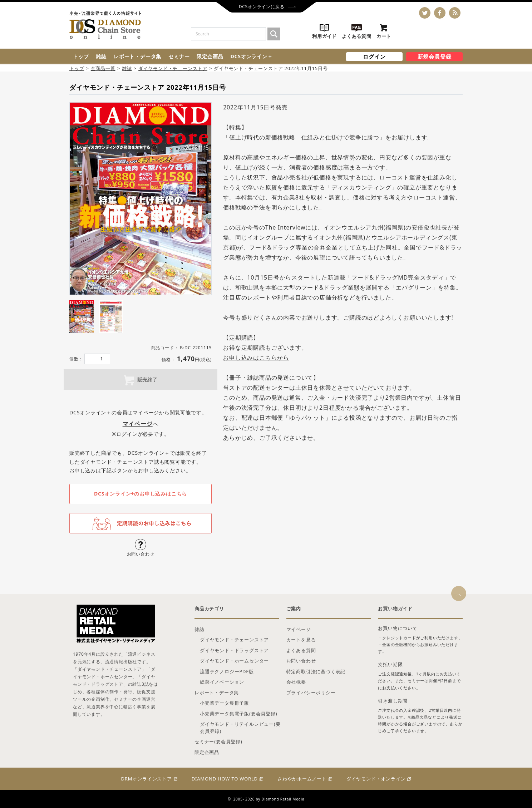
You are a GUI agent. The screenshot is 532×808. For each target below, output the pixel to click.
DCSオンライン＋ (251, 56)
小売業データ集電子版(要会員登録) (238, 714)
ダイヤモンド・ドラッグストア (234, 650)
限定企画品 (210, 56)
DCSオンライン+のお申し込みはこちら (141, 494)
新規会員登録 (435, 56)
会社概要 (296, 682)
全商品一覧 (103, 68)
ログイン (374, 56)
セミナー (179, 56)
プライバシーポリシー (311, 693)
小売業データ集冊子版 (225, 703)
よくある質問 (301, 650)
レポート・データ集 (137, 56)
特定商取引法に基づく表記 (316, 671)
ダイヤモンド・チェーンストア (173, 68)
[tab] (82, 317)
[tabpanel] (141, 199)
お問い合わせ (301, 661)
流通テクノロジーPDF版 (227, 671)
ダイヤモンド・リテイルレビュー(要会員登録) (240, 728)
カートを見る (301, 640)
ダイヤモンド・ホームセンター (234, 661)
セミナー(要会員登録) (218, 742)
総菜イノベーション (222, 682)
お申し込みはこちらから (256, 358)
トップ (81, 56)
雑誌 (101, 56)
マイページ (299, 629)
